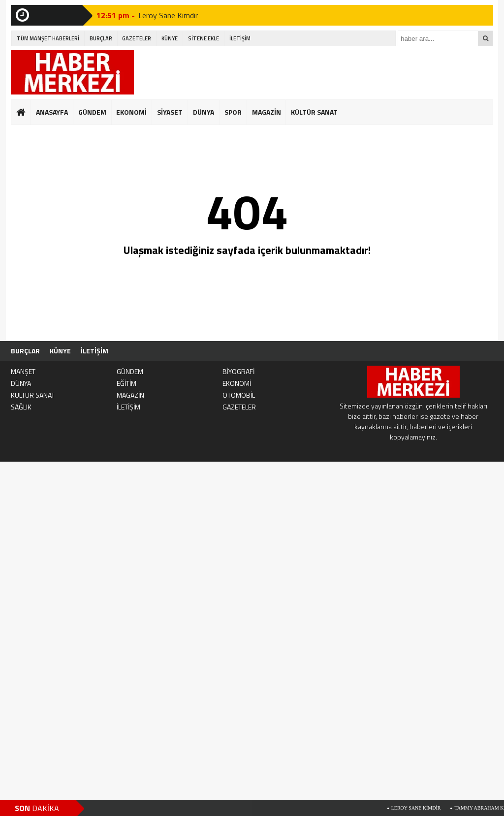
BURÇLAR (101, 38)
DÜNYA (204, 112)
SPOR (233, 112)
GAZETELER (137, 38)
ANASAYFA (52, 112)
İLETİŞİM (240, 38)
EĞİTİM (126, 383)
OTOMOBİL (239, 395)
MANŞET (23, 371)
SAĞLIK (21, 407)
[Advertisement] (314, 72)
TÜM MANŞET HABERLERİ (48, 38)
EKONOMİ (131, 112)
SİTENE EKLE (204, 38)
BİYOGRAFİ (238, 371)
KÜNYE (170, 38)
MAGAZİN (267, 112)
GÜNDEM (92, 112)
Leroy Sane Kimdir (168, 15)
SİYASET (170, 112)
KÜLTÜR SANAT (314, 112)
